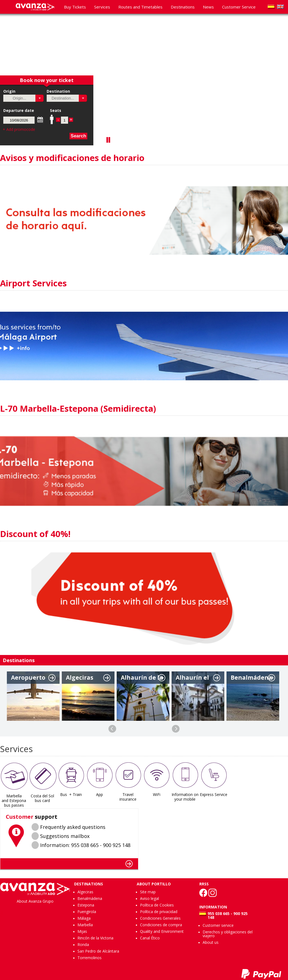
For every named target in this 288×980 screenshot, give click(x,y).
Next (176, 729)
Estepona (86, 905)
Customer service (218, 925)
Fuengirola (87, 912)
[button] (40, 98)
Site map (148, 892)
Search (78, 136)
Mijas (82, 931)
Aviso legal (149, 898)
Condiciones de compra (161, 925)
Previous (112, 729)
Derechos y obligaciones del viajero (228, 934)
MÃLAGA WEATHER (213, 829)
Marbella (85, 925)
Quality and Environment (162, 931)
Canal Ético (150, 938)
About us (211, 942)
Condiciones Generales (160, 918)
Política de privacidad (159, 912)
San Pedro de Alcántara (98, 951)
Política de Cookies (157, 905)
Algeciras (85, 892)
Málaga (84, 918)
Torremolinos (90, 958)
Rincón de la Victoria (95, 938)
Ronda (83, 944)
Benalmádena (90, 898)
